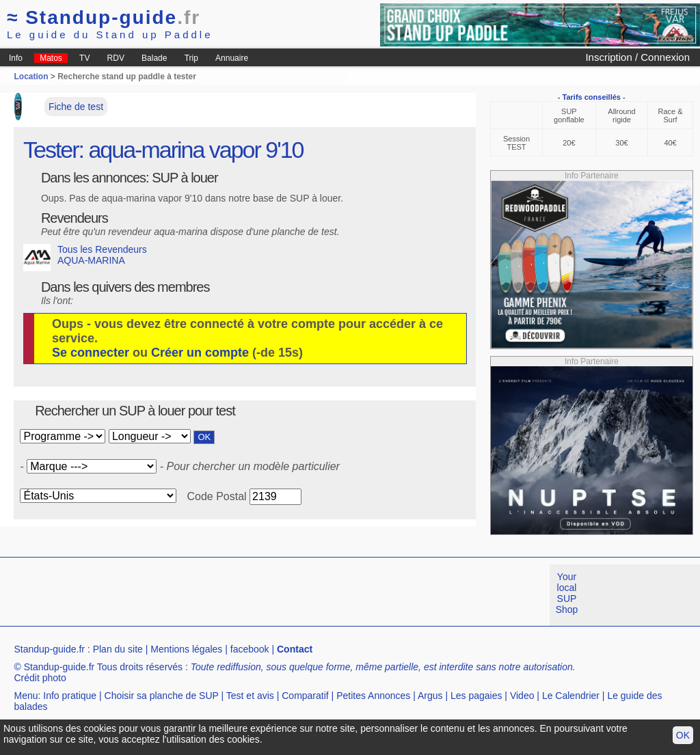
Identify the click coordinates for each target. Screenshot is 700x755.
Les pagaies (476, 696)
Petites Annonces (373, 696)
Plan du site (118, 649)
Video (522, 696)
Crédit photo (40, 678)
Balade (154, 58)
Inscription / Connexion (637, 57)
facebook (250, 649)
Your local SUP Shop (567, 593)
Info (16, 58)
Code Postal (216, 496)
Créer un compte (200, 353)
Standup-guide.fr (49, 649)
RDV (116, 58)
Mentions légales (186, 649)
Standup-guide (104, 17)
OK (683, 735)
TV (84, 58)
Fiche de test (76, 107)
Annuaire (232, 58)
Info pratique (70, 696)
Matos (51, 58)
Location (31, 77)
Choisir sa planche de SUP (162, 696)
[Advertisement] (249, 595)
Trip (191, 58)
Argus (430, 696)
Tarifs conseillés (592, 97)
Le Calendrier (571, 696)
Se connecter (91, 353)
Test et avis (250, 696)
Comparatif (305, 696)
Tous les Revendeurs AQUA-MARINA (85, 258)
